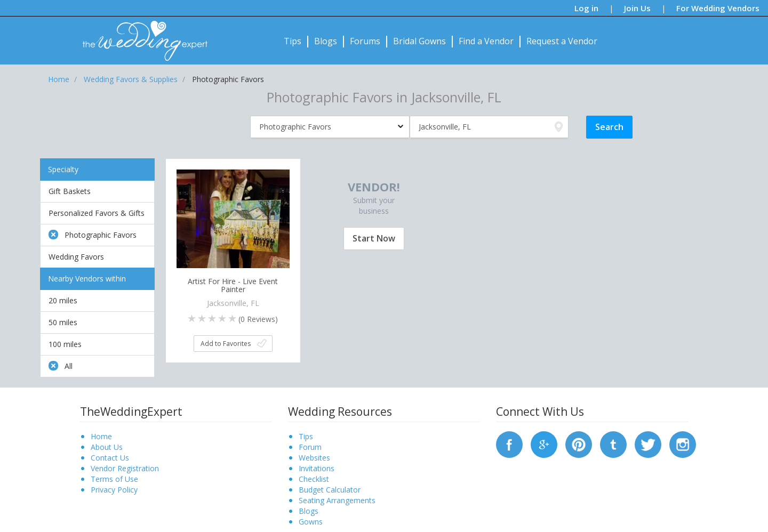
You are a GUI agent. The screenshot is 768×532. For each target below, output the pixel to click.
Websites (314, 458)
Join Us (637, 8)
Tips (293, 41)
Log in (586, 8)
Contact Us (110, 458)
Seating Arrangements (337, 500)
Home (101, 436)
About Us (107, 447)
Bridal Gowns (419, 41)
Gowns (311, 522)
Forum (310, 447)
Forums (365, 41)
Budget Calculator (330, 490)
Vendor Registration (125, 468)
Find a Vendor (486, 41)
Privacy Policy (114, 490)
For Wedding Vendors (718, 8)
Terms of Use (114, 479)
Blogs (326, 41)
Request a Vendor (562, 41)
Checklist (314, 479)
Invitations (317, 468)
